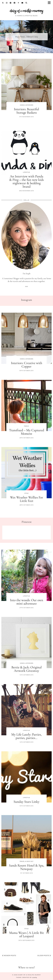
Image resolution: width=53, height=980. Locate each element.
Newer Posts (9, 955)
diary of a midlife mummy (26, 11)
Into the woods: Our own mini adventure (27, 602)
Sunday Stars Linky (26, 802)
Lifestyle (26, 172)
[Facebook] (15, 3)
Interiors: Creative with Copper (27, 365)
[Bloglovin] (18, 3)
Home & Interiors (27, 105)
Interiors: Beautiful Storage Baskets (26, 111)
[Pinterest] (11, 3)
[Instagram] (7, 3)
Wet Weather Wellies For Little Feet (27, 499)
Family (27, 426)
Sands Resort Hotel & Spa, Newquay (27, 867)
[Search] (26, 3)
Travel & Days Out (26, 861)
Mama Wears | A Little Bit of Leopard (26, 934)
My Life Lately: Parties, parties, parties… (26, 736)
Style (26, 493)
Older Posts (44, 955)
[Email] (22, 3)
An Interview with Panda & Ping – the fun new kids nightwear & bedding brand (26, 181)
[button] (50, 3)
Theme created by (26, 977)
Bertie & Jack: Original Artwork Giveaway (27, 669)
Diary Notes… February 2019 (26, 37)
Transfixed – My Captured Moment (27, 432)
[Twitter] (3, 3)
